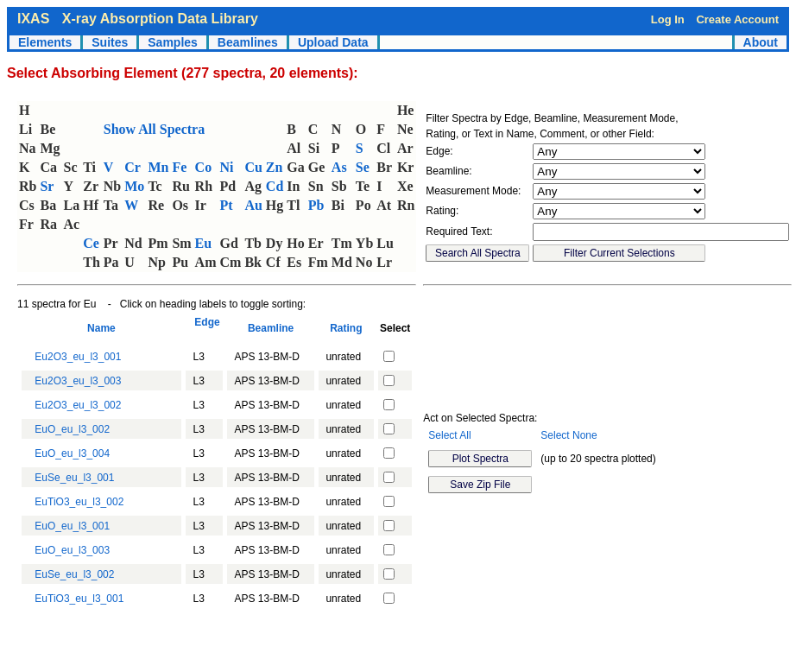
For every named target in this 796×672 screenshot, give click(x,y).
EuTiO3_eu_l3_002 (79, 502)
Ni (227, 167)
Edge (205, 328)
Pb (316, 205)
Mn (158, 167)
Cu (253, 167)
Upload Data (333, 42)
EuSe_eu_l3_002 (74, 574)
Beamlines (248, 42)
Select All (449, 435)
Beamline (271, 328)
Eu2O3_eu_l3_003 (78, 381)
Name (101, 328)
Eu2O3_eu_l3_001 (78, 357)
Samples (173, 42)
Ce (91, 243)
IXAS (33, 19)
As (339, 167)
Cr (133, 167)
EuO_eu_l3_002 (72, 429)
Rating (347, 328)
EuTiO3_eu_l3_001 (79, 599)
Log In (668, 19)
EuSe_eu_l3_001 (74, 478)
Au (253, 205)
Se (363, 167)
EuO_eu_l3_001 (72, 526)
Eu (204, 243)
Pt (227, 205)
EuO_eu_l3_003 (72, 550)
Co (204, 167)
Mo (134, 186)
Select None (569, 435)
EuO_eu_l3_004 (72, 453)
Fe (179, 167)
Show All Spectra (154, 129)
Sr (47, 186)
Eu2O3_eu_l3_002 (78, 405)
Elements (45, 42)
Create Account (737, 19)
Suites (110, 42)
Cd (275, 186)
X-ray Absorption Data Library (160, 19)
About (761, 42)
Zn (275, 167)
